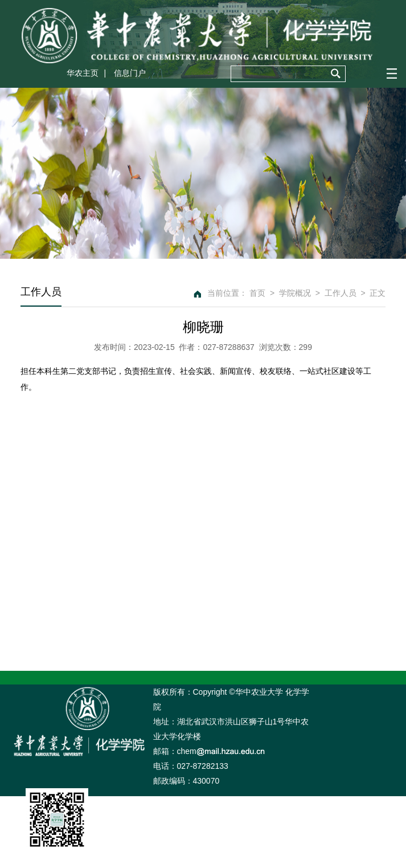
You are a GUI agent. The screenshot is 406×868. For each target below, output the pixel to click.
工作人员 (341, 293)
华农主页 (83, 73)
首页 (257, 293)
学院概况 (295, 293)
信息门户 (130, 73)
